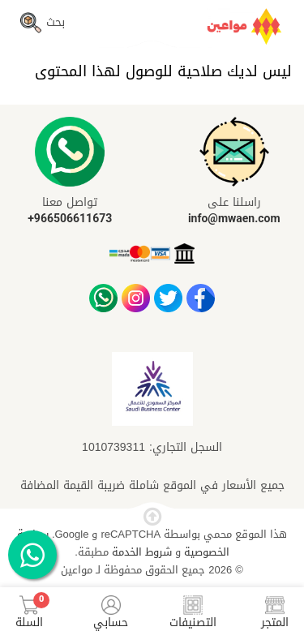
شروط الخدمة (140, 552)
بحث (43, 23)
